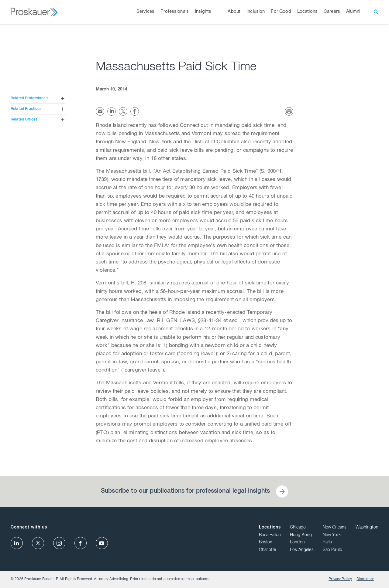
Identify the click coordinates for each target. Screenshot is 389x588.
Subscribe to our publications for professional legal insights (185, 491)
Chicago (298, 528)
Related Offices (24, 120)
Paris (327, 542)
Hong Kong (301, 535)
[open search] (376, 12)
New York (332, 535)
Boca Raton (270, 535)
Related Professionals (29, 98)
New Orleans (335, 528)
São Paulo (332, 550)
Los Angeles (302, 550)
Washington (367, 528)
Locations (270, 528)
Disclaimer (365, 579)
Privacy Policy (340, 579)
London (297, 542)
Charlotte (267, 550)
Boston (266, 542)
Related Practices (26, 109)
